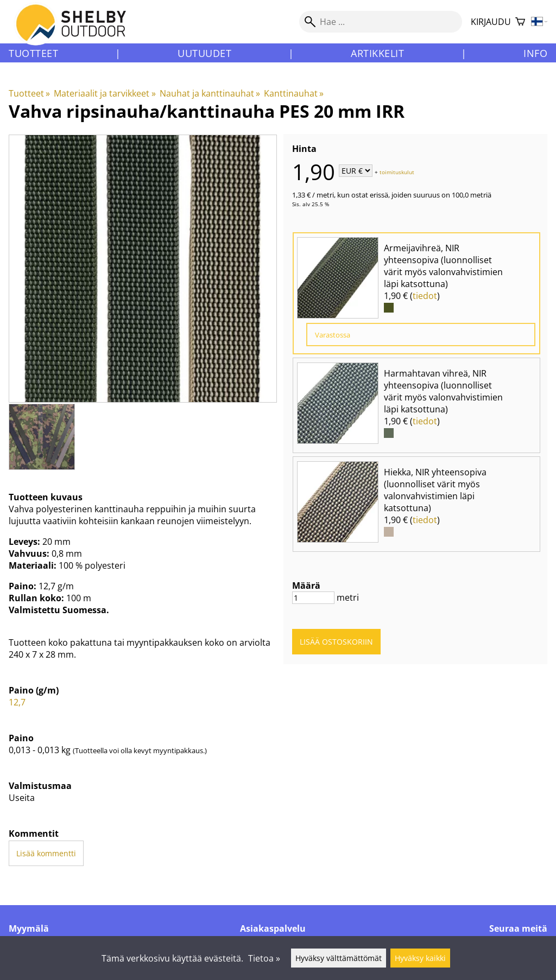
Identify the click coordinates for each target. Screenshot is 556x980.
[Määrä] (313, 598)
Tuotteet (33, 53)
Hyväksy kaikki (420, 958)
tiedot (425, 296)
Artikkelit (377, 53)
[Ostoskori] (520, 22)
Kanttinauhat (294, 93)
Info (535, 53)
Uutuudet (204, 53)
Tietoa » (264, 958)
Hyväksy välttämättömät (339, 958)
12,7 (17, 702)
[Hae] (381, 22)
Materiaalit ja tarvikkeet (105, 93)
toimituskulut (397, 171)
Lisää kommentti (46, 853)
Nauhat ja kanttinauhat (210, 93)
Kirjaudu (491, 22)
